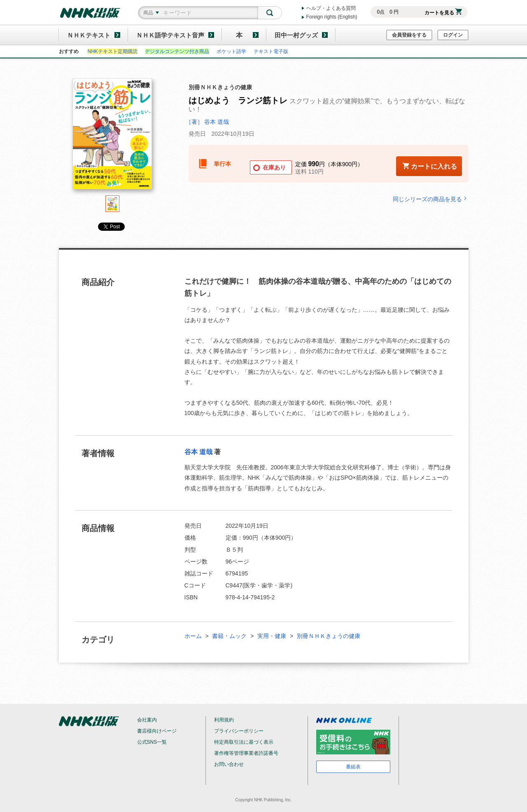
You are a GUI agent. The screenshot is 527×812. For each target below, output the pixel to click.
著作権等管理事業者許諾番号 (246, 753)
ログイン (453, 35)
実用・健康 (272, 636)
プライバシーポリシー (239, 731)
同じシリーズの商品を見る (431, 199)
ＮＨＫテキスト (89, 35)
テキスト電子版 (271, 51)
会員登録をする (409, 35)
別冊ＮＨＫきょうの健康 (329, 636)
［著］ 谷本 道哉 (208, 122)
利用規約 (224, 720)
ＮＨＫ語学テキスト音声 (170, 35)
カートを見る (443, 13)
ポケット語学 (231, 51)
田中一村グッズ (296, 35)
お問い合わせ (229, 764)
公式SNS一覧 (152, 742)
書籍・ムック (229, 636)
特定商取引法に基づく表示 (244, 742)
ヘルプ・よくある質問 (331, 8)
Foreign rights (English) (332, 17)
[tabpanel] (112, 137)
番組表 (353, 767)
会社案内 (147, 720)
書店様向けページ (157, 731)
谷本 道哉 (198, 452)
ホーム (193, 636)
